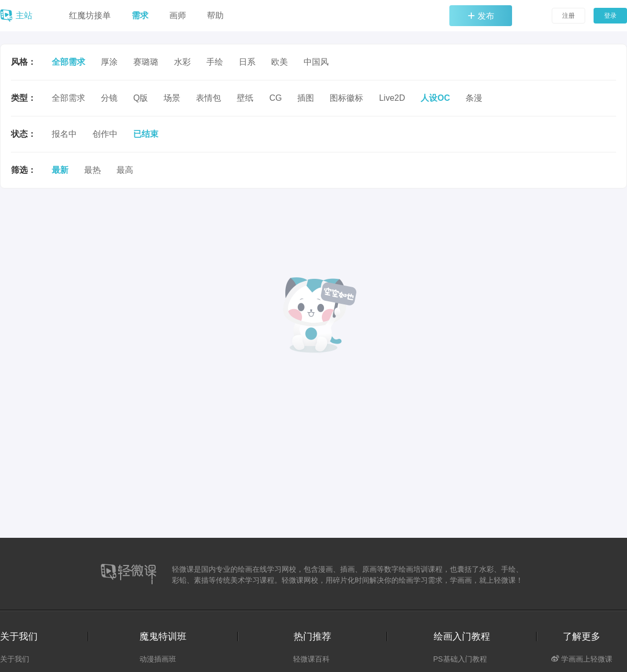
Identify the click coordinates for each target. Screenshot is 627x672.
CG (275, 98)
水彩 (182, 62)
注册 (568, 16)
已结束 (146, 134)
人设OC (435, 98)
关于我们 (15, 659)
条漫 (474, 98)
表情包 (208, 98)
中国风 (316, 62)
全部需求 (68, 62)
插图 (306, 98)
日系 (247, 62)
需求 (140, 15)
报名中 (64, 134)
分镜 (109, 98)
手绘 (215, 62)
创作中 (105, 134)
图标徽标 (346, 98)
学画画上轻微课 (582, 659)
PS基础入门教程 (460, 659)
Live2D (392, 98)
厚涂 (109, 62)
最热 (92, 170)
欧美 (280, 62)
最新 (60, 170)
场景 (172, 98)
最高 (125, 170)
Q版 (141, 98)
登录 (610, 16)
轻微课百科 (311, 659)
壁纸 (245, 98)
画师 (178, 15)
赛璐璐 (146, 62)
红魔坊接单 (90, 15)
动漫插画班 (158, 659)
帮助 (215, 15)
